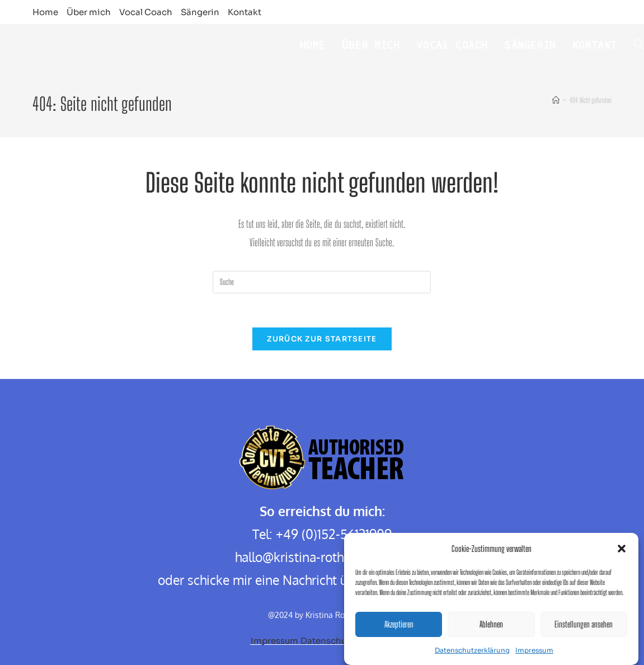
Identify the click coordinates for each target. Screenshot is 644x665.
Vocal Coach (146, 12)
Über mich (89, 12)
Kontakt (245, 12)
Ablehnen (491, 627)
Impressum (534, 654)
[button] (622, 552)
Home (45, 12)
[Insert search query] (322, 282)
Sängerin (200, 12)
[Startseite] (556, 100)
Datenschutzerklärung (472, 654)
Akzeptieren (399, 627)
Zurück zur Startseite (322, 339)
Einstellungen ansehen (584, 627)
